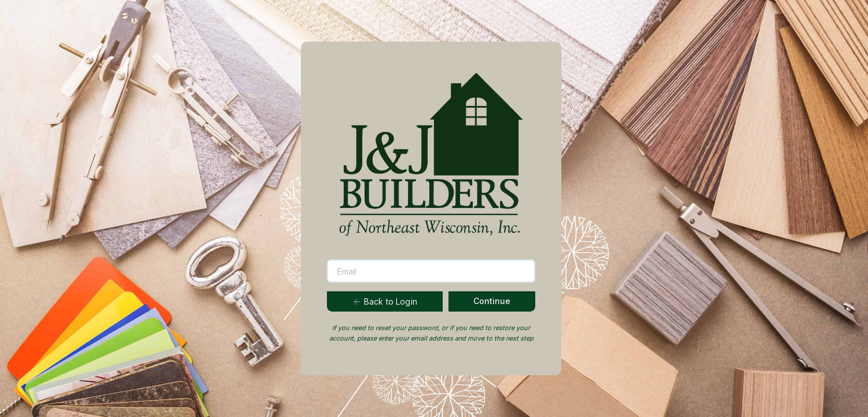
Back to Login (385, 301)
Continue (492, 301)
